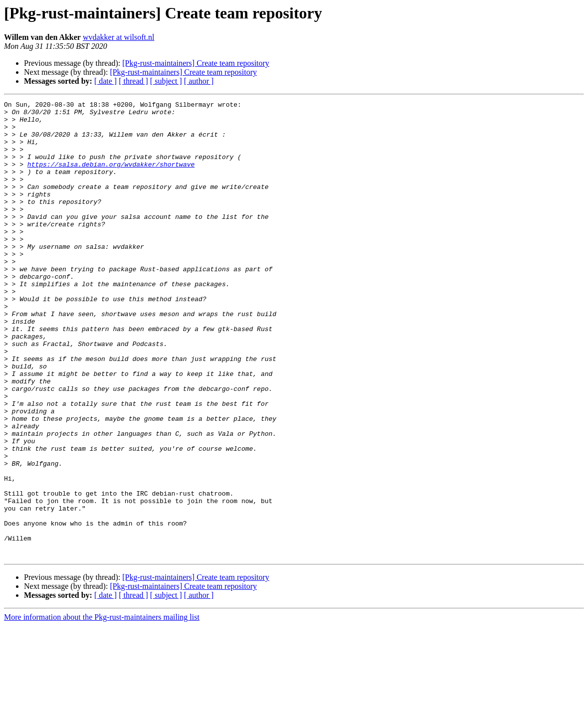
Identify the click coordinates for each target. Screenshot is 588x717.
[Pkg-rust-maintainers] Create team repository (196, 63)
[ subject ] (166, 81)
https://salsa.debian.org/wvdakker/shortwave (111, 178)
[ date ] (105, 81)
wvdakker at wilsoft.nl (119, 37)
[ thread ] (133, 81)
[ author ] (199, 81)
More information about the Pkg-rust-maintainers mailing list (102, 708)
